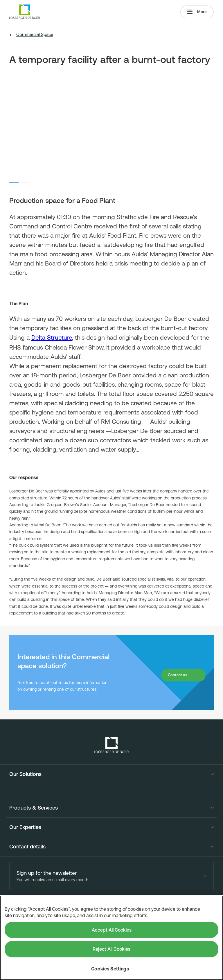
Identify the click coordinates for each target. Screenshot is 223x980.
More (197, 12)
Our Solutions (25, 774)
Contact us (177, 675)
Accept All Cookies (112, 930)
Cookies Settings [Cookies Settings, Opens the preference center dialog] (110, 969)
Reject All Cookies (111, 949)
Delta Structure (52, 337)
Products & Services (34, 808)
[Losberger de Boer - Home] (111, 745)
